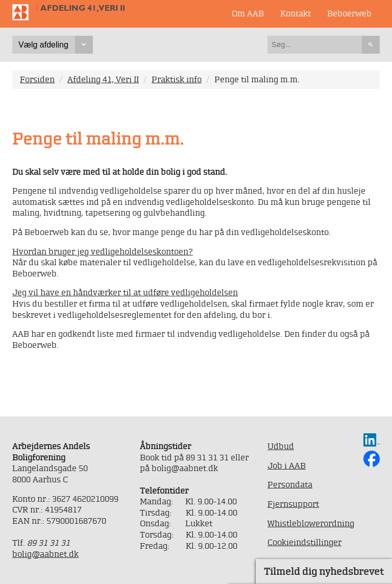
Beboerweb (349, 13)
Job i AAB (287, 465)
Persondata (290, 484)
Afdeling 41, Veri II (83, 8)
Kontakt (296, 13)
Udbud (281, 446)
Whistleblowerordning (311, 523)
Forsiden (37, 79)
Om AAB (248, 13)
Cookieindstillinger (304, 542)
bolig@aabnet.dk (45, 554)
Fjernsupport (293, 504)
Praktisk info (177, 79)
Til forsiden (24, 12)
